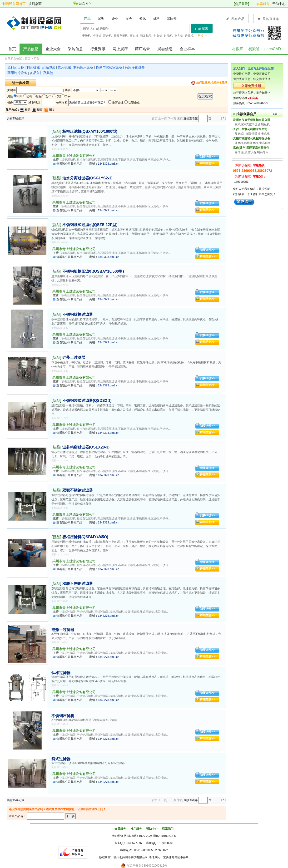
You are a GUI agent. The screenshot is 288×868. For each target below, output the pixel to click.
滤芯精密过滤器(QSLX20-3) (86, 447)
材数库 (238, 49)
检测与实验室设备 (109, 67)
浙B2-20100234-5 (165, 836)
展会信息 (165, 49)
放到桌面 (35, 4)
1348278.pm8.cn (108, 616)
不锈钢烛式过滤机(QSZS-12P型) (90, 225)
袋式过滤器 (61, 759)
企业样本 (187, 49)
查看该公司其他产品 (69, 164)
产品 (37, 59)
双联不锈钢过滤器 (78, 490)
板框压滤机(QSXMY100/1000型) (90, 131)
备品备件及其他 (41, 73)
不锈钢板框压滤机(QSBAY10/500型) (93, 271)
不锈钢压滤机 (63, 716)
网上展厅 (120, 49)
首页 (12, 49)
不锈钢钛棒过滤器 (78, 314)
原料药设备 (16, 67)
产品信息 (31, 49)
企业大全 (53, 49)
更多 (203, 36)
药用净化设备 (135, 67)
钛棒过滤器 (61, 673)
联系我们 (168, 829)
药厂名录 (143, 49)
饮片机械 (64, 67)
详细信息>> (207, 163)
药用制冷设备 (17, 73)
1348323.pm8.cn (108, 164)
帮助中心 (279, 4)
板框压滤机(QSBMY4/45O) (85, 537)
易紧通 (254, 49)
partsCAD (273, 49)
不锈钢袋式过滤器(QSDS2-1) (87, 401)
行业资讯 (98, 49)
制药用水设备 (83, 67)
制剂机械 (33, 67)
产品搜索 (202, 28)
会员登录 (241, 4)
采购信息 (75, 49)
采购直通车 (268, 19)
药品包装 (49, 67)
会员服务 (263, 4)
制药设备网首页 (14, 4)
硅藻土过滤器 (74, 358)
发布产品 (235, 19)
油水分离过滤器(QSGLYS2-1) (87, 178)
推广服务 (136, 829)
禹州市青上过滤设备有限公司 (74, 156)
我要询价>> (207, 157)
